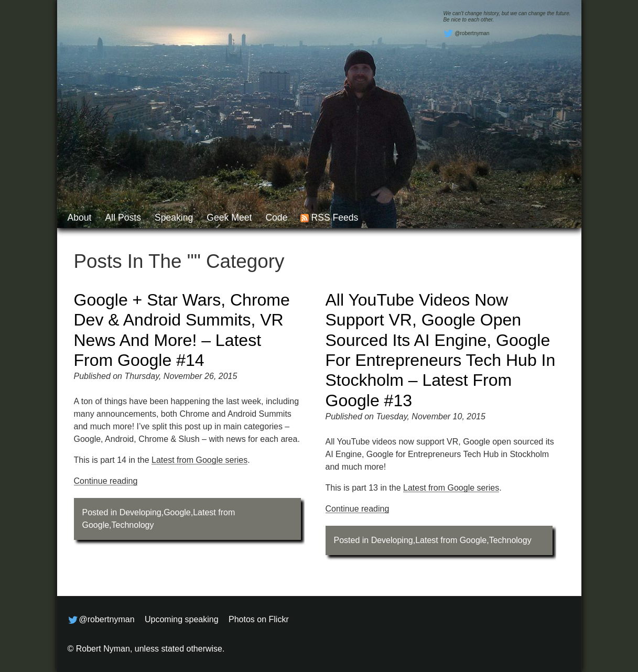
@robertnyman (466, 34)
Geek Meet (229, 218)
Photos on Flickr (259, 619)
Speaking (174, 218)
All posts (123, 218)
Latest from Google (451, 540)
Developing (140, 512)
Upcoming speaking (182, 619)
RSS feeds (334, 218)
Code (276, 218)
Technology (133, 525)
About (80, 218)
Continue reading (106, 481)
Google (177, 512)
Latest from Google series (199, 460)
